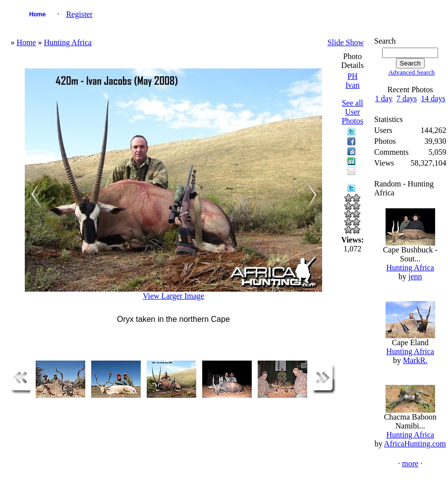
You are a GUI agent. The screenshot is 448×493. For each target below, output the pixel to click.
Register (79, 14)
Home (37, 14)
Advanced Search (411, 72)
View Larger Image (173, 296)
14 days (433, 98)
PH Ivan (352, 81)
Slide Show (346, 42)
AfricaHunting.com (415, 444)
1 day (384, 98)
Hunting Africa (68, 42)
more (410, 463)
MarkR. (415, 360)
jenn (415, 277)
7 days (407, 98)
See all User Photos (352, 112)
